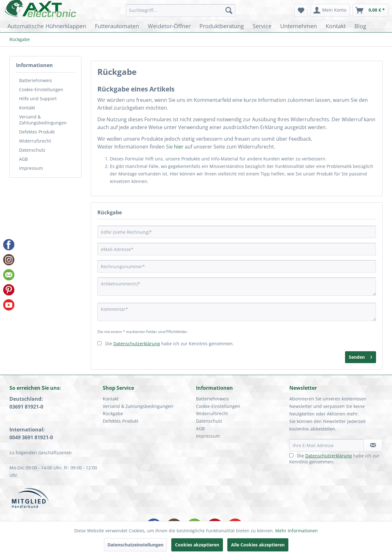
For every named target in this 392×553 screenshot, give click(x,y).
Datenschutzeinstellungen (135, 545)
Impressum (31, 168)
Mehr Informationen (297, 531)
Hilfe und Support (38, 99)
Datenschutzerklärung (137, 344)
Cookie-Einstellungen (41, 89)
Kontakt (27, 108)
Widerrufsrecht (35, 141)
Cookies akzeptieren (197, 545)
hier (179, 147)
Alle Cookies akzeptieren (258, 545)
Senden (361, 356)
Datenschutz (32, 150)
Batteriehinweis (36, 80)
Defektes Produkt (37, 132)
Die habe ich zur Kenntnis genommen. (170, 344)
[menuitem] (181, 10)
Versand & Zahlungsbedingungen (43, 120)
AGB (23, 159)
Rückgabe (113, 413)
